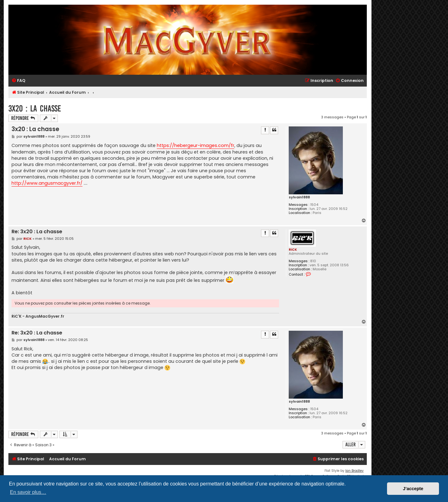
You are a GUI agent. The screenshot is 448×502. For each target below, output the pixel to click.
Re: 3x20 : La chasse (37, 232)
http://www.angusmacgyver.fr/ (47, 183)
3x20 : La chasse (35, 109)
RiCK (293, 249)
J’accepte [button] (413, 489)
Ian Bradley (355, 471)
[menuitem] (18, 81)
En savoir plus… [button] (28, 492)
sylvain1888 (299, 197)
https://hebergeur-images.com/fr (196, 145)
